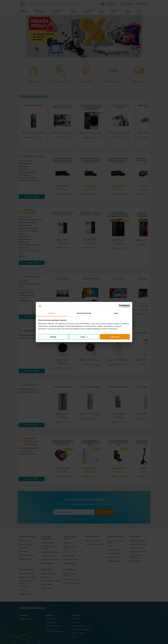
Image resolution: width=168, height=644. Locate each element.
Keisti (84, 337)
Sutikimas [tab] (52, 313)
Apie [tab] (116, 313)
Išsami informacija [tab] (84, 313)
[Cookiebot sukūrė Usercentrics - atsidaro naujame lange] (120, 306)
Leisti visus (115, 337)
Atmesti (53, 337)
